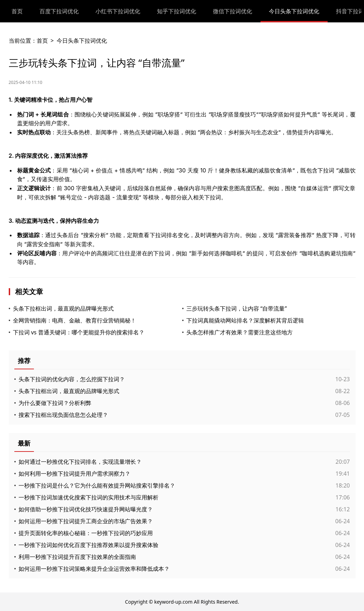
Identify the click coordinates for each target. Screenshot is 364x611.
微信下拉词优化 (233, 11)
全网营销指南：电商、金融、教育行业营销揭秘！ (74, 320)
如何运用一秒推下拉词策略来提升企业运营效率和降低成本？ (94, 569)
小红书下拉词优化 (118, 11)
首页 (17, 11)
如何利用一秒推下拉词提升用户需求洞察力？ (74, 474)
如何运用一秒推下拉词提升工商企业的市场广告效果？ (86, 521)
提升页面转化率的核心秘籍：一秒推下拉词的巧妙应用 (86, 533)
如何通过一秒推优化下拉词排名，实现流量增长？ (80, 462)
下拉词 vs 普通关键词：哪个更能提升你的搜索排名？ (79, 332)
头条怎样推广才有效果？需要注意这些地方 (240, 332)
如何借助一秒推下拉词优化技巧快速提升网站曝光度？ (86, 509)
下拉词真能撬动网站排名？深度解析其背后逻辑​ (245, 320)
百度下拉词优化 (59, 11)
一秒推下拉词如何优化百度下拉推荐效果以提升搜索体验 (88, 545)
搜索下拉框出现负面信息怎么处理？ (63, 415)
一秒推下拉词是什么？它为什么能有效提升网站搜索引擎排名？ (97, 485)
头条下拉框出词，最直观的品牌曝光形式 (63, 308)
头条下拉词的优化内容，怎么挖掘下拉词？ (72, 379)
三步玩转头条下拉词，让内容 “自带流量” (237, 308)
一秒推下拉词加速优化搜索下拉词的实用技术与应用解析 (88, 497)
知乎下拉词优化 (177, 11)
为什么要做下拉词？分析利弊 (55, 403)
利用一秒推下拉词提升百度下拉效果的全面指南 (77, 557)
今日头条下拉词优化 (294, 11)
